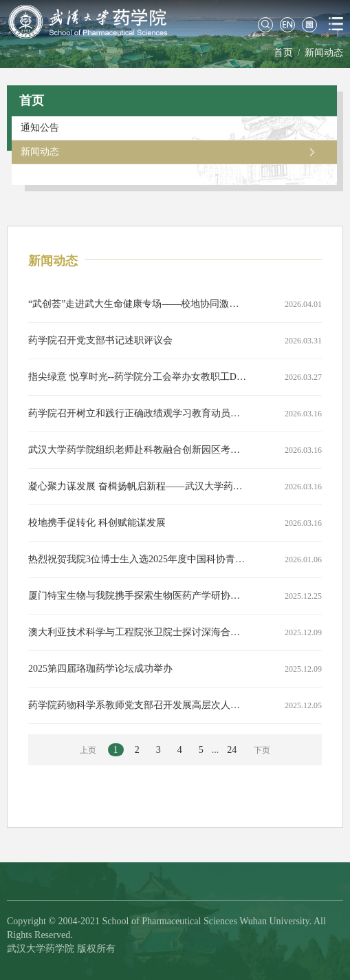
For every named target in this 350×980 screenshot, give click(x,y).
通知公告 (40, 128)
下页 (262, 750)
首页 (283, 53)
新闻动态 (324, 53)
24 (232, 750)
